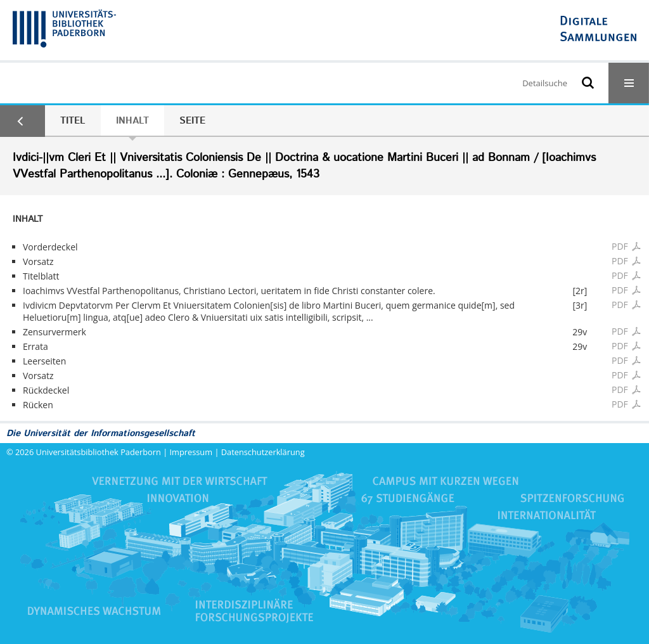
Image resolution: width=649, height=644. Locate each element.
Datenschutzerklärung (263, 452)
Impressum (191, 452)
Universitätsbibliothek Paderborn (99, 452)
